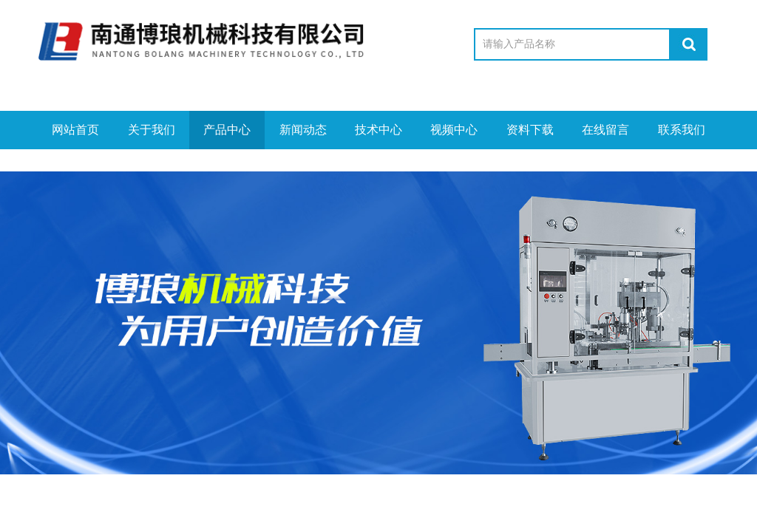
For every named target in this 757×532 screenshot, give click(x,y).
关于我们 (152, 130)
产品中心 (227, 130)
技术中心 (378, 130)
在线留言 (605, 130)
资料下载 (530, 130)
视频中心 (454, 130)
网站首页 (75, 130)
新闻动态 (303, 130)
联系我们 (682, 130)
